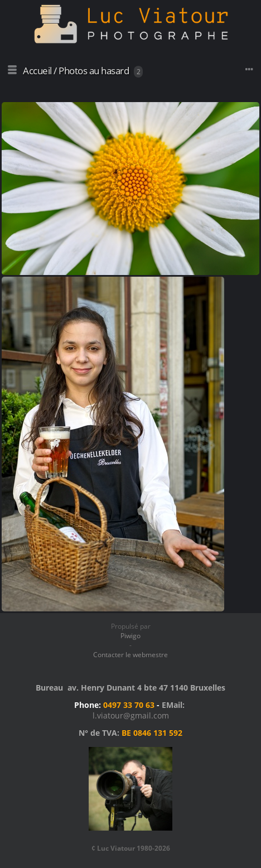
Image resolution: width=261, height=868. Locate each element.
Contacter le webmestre (130, 655)
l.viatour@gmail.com (131, 715)
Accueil (37, 71)
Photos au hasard (94, 71)
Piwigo (130, 636)
